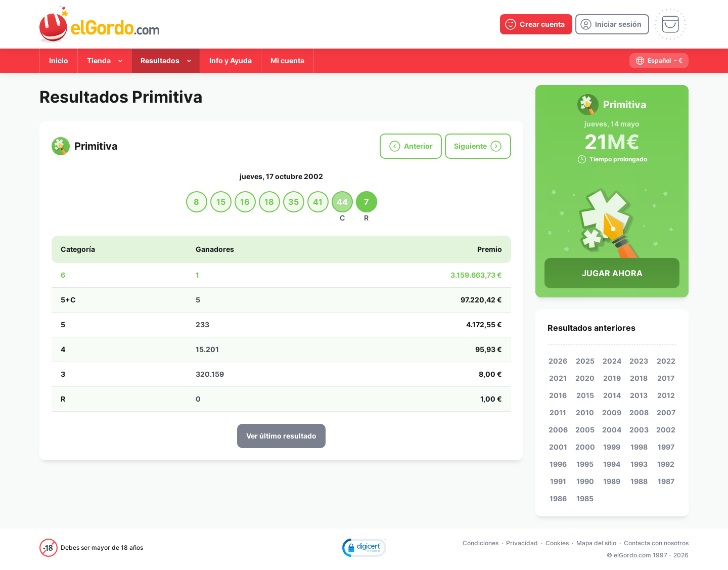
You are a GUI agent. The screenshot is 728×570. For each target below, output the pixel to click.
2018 (639, 378)
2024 (612, 361)
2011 (558, 412)
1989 (612, 481)
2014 (612, 395)
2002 (666, 430)
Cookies (557, 543)
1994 (612, 464)
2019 (612, 378)
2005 (585, 430)
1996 (558, 464)
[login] (612, 24)
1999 (612, 447)
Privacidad (522, 543)
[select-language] (659, 61)
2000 (585, 447)
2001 (558, 447)
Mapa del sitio (596, 543)
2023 (639, 361)
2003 (639, 430)
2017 (666, 378)
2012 (666, 395)
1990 (585, 481)
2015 (585, 395)
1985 (585, 498)
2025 (585, 361)
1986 (558, 498)
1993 (639, 464)
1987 (666, 481)
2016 (558, 395)
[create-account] (536, 24)
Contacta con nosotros (656, 543)
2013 (639, 395)
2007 (666, 412)
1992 (666, 464)
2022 (666, 361)
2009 (612, 412)
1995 (585, 464)
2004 (612, 430)
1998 (639, 447)
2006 (558, 430)
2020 (585, 378)
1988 (639, 481)
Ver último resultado (281, 436)
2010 (585, 412)
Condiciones (481, 543)
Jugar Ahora (612, 273)
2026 (558, 361)
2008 (639, 412)
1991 (558, 481)
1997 (666, 447)
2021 (558, 378)
